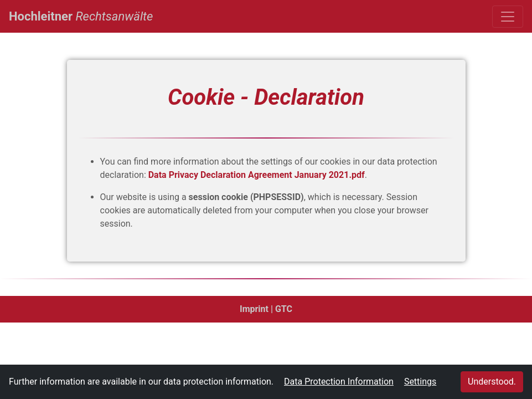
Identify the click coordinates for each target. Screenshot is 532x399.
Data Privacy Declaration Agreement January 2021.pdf (257, 175)
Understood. (492, 382)
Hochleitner (81, 15)
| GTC (282, 309)
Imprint (254, 309)
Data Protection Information (339, 382)
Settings (420, 382)
